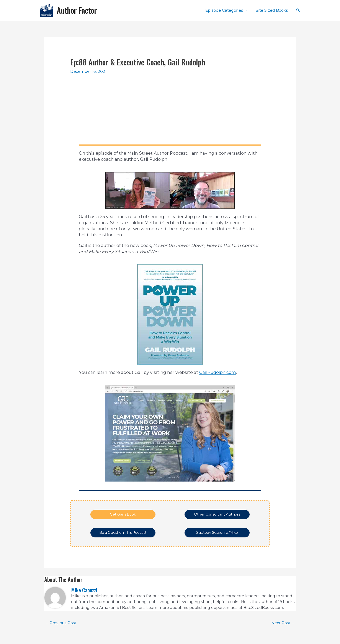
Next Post (283, 623)
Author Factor (77, 10)
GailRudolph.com (218, 372)
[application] (245, 10)
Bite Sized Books (272, 10)
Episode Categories (226, 10)
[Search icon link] (298, 10)
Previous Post (60, 623)
